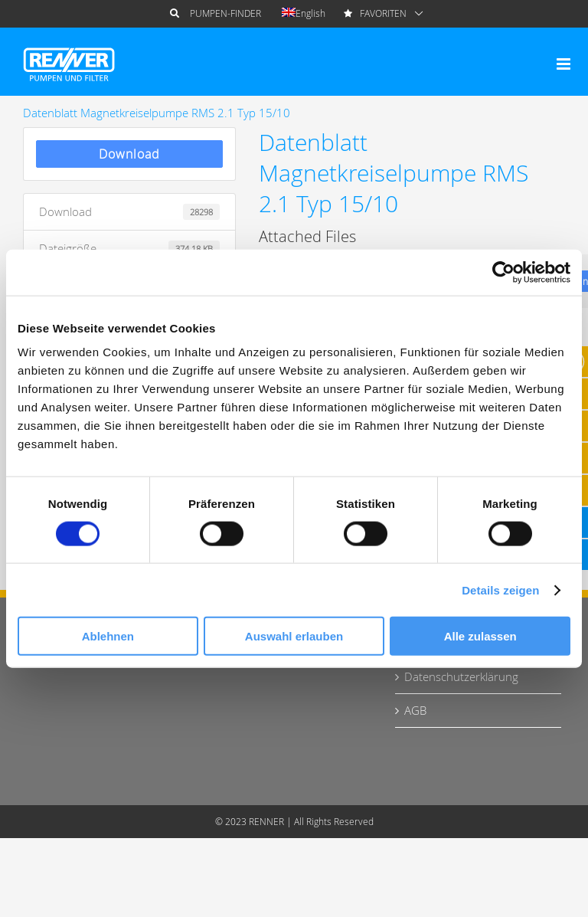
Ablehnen (108, 636)
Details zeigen (500, 589)
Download (129, 154)
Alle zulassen (480, 636)
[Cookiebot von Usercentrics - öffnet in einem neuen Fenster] (503, 272)
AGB (415, 710)
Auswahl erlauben (294, 636)
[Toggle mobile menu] (565, 64)
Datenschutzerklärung (461, 676)
